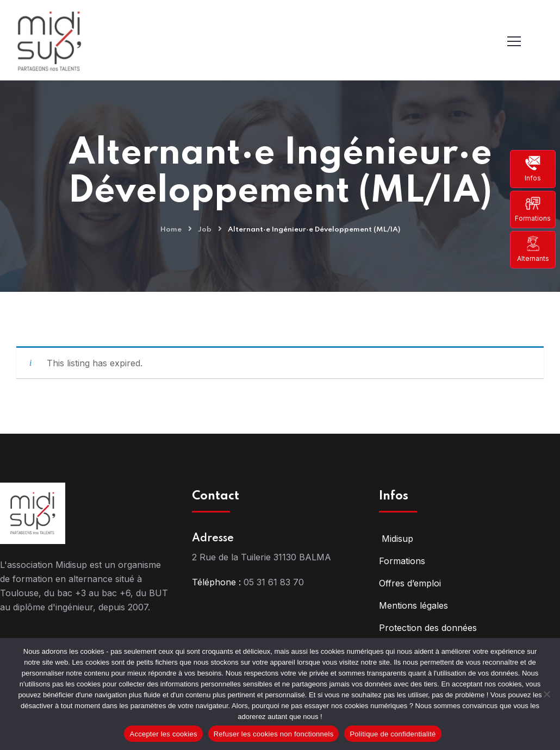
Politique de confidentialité (393, 734)
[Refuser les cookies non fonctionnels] (546, 694)
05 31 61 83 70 (274, 582)
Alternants (533, 249)
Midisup (396, 539)
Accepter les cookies (163, 734)
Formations (533, 209)
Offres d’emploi (410, 583)
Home (171, 230)
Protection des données (428, 628)
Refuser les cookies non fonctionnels (274, 734)
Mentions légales (413, 605)
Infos (533, 168)
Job (205, 230)
